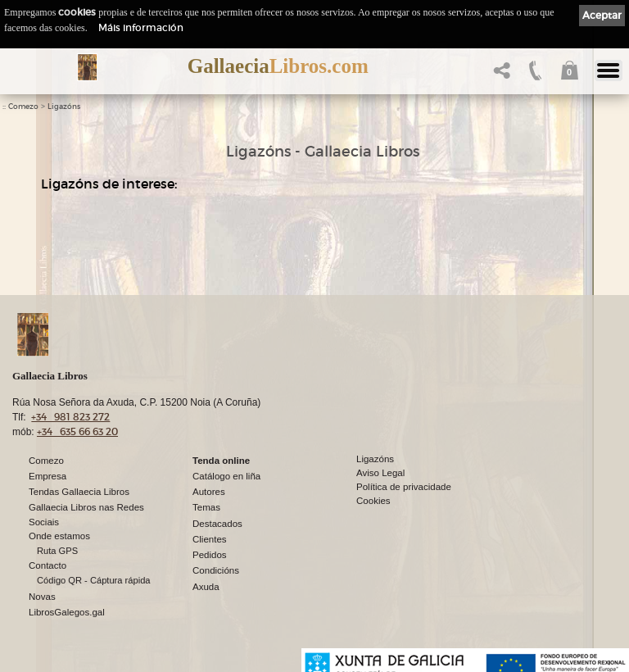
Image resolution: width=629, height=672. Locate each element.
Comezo (23, 107)
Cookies (373, 501)
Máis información (141, 27)
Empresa (48, 476)
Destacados (217, 524)
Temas (206, 507)
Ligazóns (64, 107)
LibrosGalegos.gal (67, 612)
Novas (42, 597)
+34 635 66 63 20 (77, 431)
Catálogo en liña (226, 476)
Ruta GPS (57, 551)
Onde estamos (59, 536)
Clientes (210, 539)
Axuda (206, 587)
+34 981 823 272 (70, 417)
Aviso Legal (380, 473)
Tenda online (221, 461)
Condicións (216, 570)
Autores (209, 492)
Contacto (48, 565)
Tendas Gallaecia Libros (79, 492)
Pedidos (210, 555)
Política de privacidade (404, 487)
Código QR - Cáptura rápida (94, 580)
